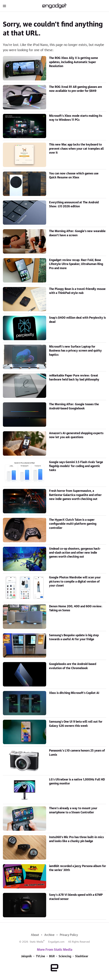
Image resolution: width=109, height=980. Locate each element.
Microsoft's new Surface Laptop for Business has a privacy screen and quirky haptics (75, 351)
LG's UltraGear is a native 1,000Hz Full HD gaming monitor (77, 782)
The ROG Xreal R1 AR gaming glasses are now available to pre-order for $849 (76, 89)
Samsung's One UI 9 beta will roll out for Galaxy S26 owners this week (76, 724)
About (35, 935)
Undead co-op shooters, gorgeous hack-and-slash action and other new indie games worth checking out (75, 553)
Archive (49, 935)
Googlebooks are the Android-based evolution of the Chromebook (73, 666)
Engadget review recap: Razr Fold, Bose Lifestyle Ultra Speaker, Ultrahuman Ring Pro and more (76, 264)
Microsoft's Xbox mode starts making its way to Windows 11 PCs (76, 118)
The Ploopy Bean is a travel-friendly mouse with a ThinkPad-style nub (77, 291)
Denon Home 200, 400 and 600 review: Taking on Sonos (76, 608)
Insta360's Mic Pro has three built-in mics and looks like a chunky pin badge (76, 839)
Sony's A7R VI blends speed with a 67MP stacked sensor (76, 897)
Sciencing (65, 956)
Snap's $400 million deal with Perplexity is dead (77, 320)
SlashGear (82, 956)
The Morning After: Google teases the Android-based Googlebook (74, 406)
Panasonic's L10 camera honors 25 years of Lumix (77, 753)
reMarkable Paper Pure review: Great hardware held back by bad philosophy (74, 378)
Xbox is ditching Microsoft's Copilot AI (74, 693)
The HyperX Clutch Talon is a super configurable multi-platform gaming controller (73, 524)
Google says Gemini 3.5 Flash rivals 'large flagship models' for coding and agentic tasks (76, 466)
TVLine (40, 956)
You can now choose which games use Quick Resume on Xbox (74, 176)
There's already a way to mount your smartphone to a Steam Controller (73, 810)
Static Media (36, 942)
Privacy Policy (69, 935)
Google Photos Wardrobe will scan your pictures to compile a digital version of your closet (75, 582)
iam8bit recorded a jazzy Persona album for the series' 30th (77, 868)
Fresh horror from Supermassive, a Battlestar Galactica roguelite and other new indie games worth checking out (75, 495)
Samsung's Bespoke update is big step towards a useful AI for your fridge (74, 637)
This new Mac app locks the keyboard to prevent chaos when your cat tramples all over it (76, 149)
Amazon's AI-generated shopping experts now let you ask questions (76, 435)
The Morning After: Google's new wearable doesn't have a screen (77, 233)
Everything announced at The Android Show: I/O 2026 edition (74, 204)
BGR (52, 956)
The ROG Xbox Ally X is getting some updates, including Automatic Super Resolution (74, 62)
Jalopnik (26, 956)
